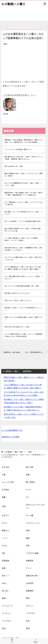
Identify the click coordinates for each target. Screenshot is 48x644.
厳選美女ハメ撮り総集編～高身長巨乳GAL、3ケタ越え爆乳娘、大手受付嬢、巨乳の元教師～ (14, 352)
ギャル (5, 523)
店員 (4, 506)
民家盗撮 (6, 561)
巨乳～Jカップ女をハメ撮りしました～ (18, 300)
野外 (28, 598)
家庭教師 (30, 591)
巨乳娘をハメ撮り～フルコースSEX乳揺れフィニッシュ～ (24, 309)
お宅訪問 (30, 583)
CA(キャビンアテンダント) (36, 506)
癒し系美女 (30, 482)
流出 (4, 628)
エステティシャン (33, 523)
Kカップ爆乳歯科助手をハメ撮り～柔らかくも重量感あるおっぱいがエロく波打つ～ (36, 352)
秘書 (4, 497)
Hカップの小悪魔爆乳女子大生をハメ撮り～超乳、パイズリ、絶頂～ (23, 184)
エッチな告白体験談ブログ (12, 430)
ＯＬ (28, 497)
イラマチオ (30, 613)
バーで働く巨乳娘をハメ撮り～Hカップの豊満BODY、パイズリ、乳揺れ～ (21, 239)
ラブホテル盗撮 (32, 553)
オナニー (30, 606)
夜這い (5, 598)
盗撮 (4, 568)
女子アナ (6, 515)
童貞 (28, 628)
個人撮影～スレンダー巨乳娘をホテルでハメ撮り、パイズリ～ (24, 213)
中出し (5, 583)
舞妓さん (6, 530)
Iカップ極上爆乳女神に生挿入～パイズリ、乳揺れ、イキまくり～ (24, 278)
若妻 (28, 475)
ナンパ (29, 568)
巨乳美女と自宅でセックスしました (17, 293)
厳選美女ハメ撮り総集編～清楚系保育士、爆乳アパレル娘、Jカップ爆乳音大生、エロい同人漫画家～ (24, 141)
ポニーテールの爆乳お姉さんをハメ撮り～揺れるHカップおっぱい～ (23, 258)
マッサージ (6, 613)
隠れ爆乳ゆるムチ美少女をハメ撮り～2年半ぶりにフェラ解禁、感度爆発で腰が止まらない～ (24, 158)
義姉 (28, 538)
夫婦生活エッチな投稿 (10, 437)
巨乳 (5, 44)
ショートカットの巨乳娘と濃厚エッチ (18, 149)
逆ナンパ (6, 576)
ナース (29, 490)
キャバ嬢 (30, 515)
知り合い (6, 591)
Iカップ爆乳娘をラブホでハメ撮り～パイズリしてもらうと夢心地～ (24, 203)
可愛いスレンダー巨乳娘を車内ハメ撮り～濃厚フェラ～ (24, 318)
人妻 (4, 475)
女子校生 (6, 490)
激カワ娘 (30, 467)
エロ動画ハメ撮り (13, 4)
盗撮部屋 (30, 561)
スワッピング (7, 606)
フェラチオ (6, 621)
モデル (5, 546)
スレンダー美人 (8, 482)
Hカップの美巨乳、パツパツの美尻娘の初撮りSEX (23, 221)
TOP (13, 452)
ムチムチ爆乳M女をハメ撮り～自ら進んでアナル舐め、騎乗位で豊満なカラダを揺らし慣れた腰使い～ (23, 268)
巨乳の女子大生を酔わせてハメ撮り (17, 327)
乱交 (28, 621)
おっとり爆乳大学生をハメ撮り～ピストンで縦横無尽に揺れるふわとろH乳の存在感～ (24, 335)
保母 (28, 530)
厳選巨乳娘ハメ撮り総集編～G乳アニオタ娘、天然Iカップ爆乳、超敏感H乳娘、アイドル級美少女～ (24, 194)
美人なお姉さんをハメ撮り (14, 166)
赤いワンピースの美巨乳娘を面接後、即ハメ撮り (22, 286)
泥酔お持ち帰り (32, 576)
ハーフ (5, 538)
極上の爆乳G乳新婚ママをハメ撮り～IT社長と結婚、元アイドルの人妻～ (23, 230)
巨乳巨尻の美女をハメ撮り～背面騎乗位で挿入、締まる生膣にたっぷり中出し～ (24, 249)
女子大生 (6, 467)
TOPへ (36, 641)
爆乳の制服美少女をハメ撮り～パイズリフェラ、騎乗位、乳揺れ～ (24, 175)
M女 (4, 553)
